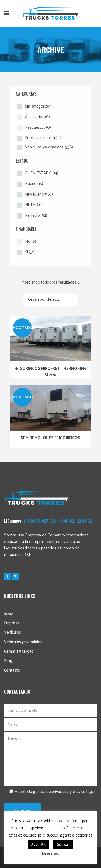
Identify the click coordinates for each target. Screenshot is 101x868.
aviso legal (86, 792)
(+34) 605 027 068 (40, 521)
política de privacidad (51, 792)
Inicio (9, 613)
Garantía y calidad (19, 651)
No (31, 242)
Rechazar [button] (63, 845)
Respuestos (38, 127)
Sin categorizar (40, 106)
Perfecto (36, 216)
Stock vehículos (41, 138)
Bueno (34, 184)
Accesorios (37, 117)
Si (30, 252)
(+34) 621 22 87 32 (76, 521)
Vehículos (13, 632)
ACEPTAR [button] (38, 845)
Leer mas (50, 854)
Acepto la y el (49, 792)
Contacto (12, 670)
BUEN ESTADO (42, 173)
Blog (8, 661)
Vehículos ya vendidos (49, 147)
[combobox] (50, 300)
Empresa (12, 623)
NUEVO (34, 205)
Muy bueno (39, 194)
